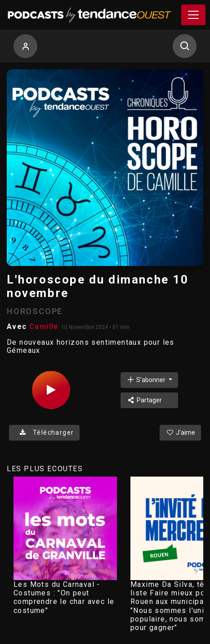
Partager (144, 400)
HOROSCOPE (35, 311)
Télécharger (44, 432)
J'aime (180, 432)
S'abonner (147, 380)
